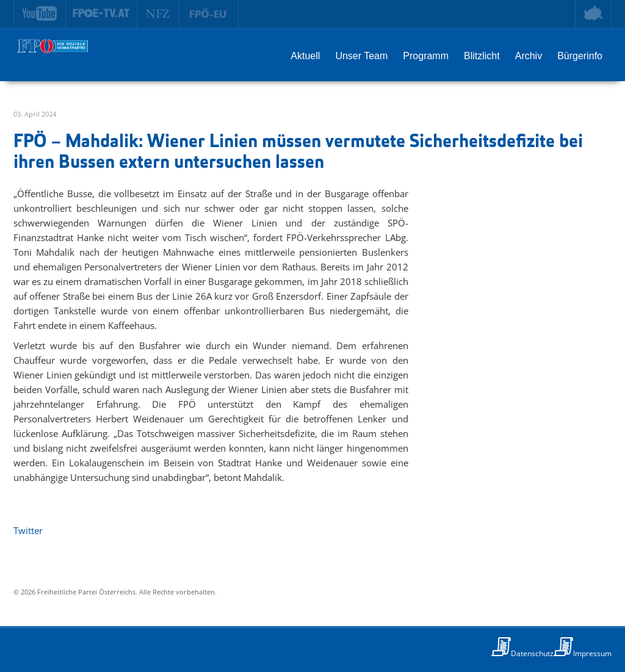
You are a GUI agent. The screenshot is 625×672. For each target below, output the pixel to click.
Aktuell (305, 56)
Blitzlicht (482, 56)
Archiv (529, 56)
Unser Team (361, 56)
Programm (426, 56)
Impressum (592, 653)
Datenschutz (532, 653)
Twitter (28, 530)
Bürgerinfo (580, 56)
